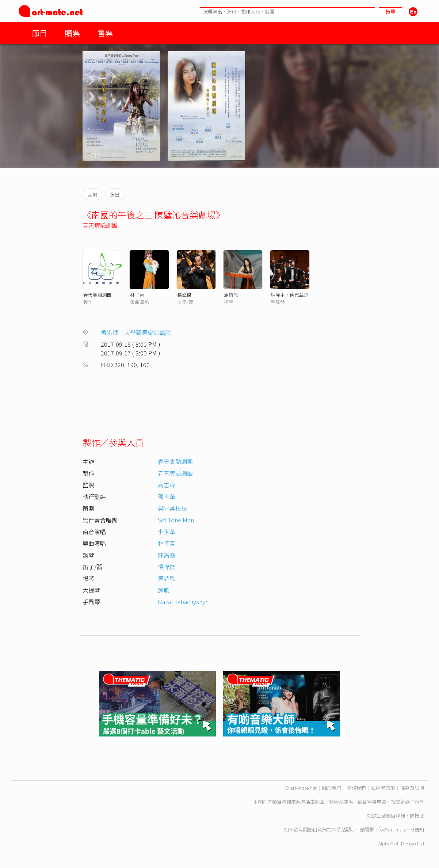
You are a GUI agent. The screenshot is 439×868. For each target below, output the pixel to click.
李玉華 (167, 532)
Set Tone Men (176, 520)
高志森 (167, 485)
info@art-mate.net (394, 829)
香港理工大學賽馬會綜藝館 (136, 332)
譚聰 (164, 590)
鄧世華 (167, 496)
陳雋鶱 (167, 555)
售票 (105, 33)
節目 (39, 33)
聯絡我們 (356, 788)
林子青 (137, 295)
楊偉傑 (184, 295)
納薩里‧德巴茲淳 (290, 295)
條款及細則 (412, 788)
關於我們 (332, 788)
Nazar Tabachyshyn (183, 602)
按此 (419, 816)
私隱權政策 (383, 788)
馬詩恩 (231, 295)
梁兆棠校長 (172, 508)
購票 (72, 33)
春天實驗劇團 (100, 225)
